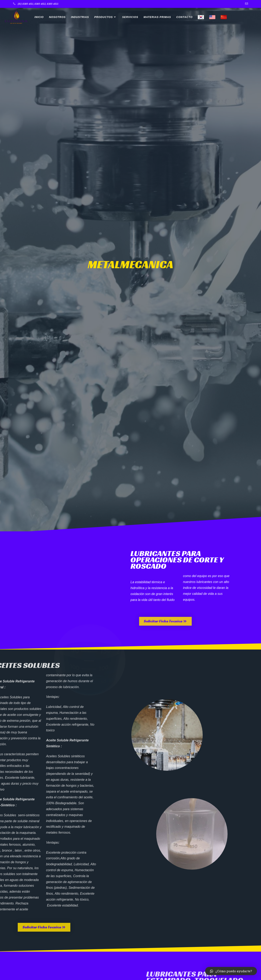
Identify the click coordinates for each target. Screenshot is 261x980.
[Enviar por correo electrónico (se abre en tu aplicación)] (246, 4)
